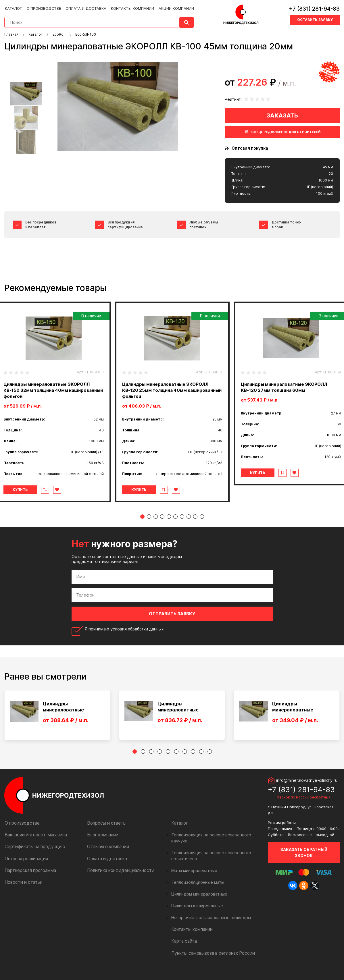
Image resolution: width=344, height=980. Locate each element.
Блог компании (102, 841)
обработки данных (147, 635)
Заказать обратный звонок (304, 859)
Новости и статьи (22, 888)
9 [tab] (195, 523)
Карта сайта (183, 941)
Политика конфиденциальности (118, 876)
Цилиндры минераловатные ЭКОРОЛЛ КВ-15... (293, 713)
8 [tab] (189, 523)
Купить (28, 496)
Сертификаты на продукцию (33, 853)
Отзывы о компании (107, 853)
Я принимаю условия (126, 635)
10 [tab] (202, 523)
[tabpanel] (172, 405)
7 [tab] (182, 523)
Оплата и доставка (83, 6)
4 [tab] (162, 523)
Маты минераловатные (193, 871)
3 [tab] (156, 523)
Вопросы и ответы (106, 829)
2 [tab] (149, 523)
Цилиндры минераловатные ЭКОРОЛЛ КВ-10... (64, 713)
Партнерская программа (29, 876)
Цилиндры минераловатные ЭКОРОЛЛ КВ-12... (178, 713)
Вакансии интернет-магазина (34, 841)
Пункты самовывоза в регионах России (211, 953)
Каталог (15, 6)
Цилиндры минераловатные (198, 894)
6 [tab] (175, 523)
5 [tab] (169, 523)
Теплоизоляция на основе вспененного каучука (216, 841)
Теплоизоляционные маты (196, 882)
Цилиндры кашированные (196, 906)
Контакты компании (127, 6)
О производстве (44, 6)
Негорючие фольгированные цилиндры (208, 918)
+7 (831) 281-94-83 (314, 7)
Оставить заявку (315, 18)
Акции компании (169, 6)
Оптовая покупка (250, 148)
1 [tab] (142, 523)
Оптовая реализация (25, 864)
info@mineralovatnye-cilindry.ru (307, 786)
